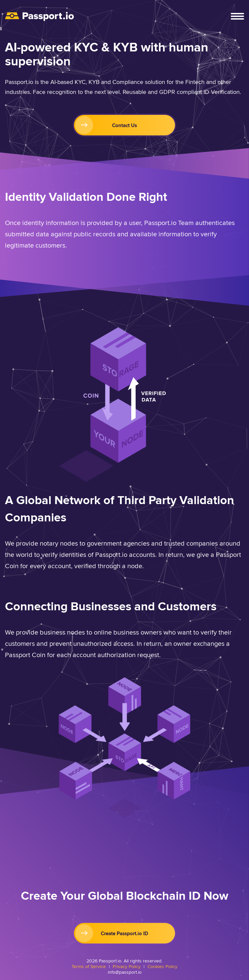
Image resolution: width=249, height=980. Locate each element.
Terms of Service (89, 967)
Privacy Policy (127, 967)
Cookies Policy (162, 967)
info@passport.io (125, 972)
